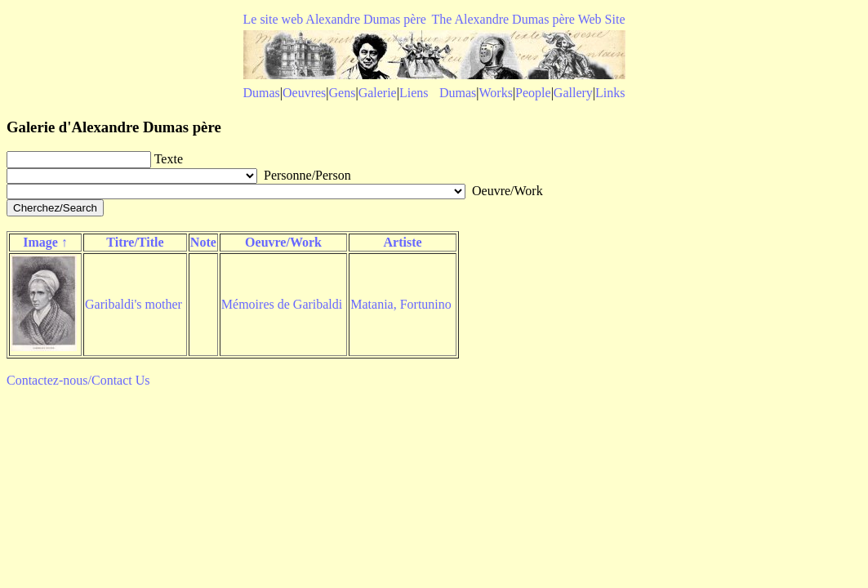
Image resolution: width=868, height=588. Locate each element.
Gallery (573, 93)
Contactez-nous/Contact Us (78, 380)
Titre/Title (135, 242)
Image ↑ (45, 242)
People (533, 93)
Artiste (402, 242)
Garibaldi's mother (134, 304)
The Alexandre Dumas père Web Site (528, 19)
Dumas (262, 93)
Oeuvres (304, 93)
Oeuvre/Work (283, 242)
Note (203, 242)
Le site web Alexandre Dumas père (335, 19)
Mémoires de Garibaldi (282, 304)
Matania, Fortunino (401, 304)
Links (610, 93)
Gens (343, 93)
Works (496, 93)
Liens (414, 93)
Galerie (378, 93)
